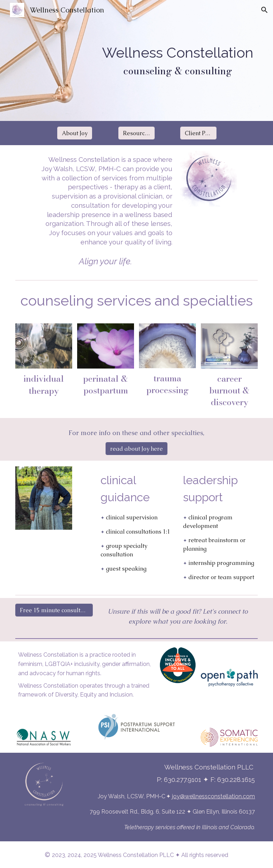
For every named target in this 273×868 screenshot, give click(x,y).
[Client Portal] (199, 133)
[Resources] (137, 133)
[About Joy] (75, 133)
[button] (264, 10)
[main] (178, 60)
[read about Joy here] (136, 449)
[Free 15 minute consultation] (54, 610)
